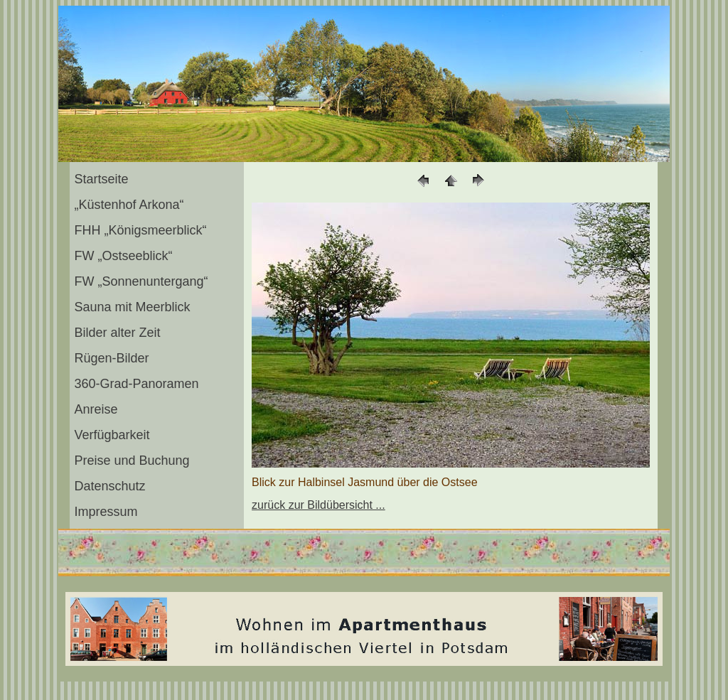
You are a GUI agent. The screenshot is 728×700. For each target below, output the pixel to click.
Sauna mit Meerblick (132, 307)
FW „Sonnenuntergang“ (141, 281)
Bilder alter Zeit (117, 333)
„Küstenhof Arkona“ (129, 205)
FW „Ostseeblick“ (123, 256)
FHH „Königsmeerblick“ (140, 230)
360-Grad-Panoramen (136, 384)
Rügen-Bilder (111, 358)
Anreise (96, 409)
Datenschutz (109, 486)
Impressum (106, 512)
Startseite (101, 179)
